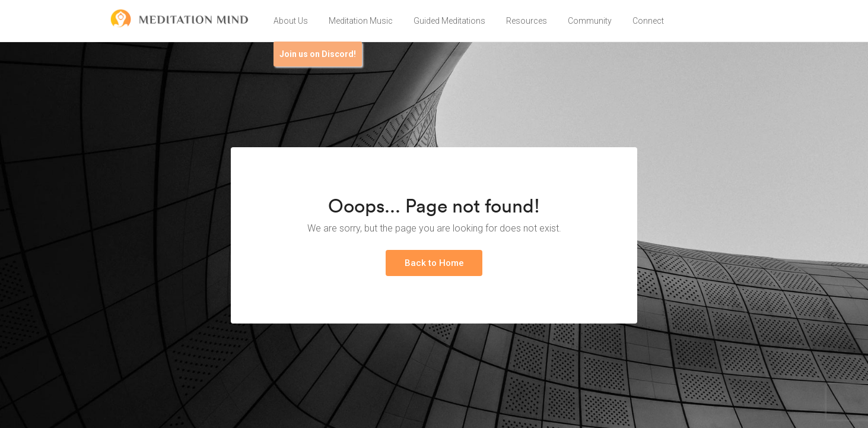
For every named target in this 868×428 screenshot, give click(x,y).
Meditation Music (361, 21)
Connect (648, 21)
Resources (527, 21)
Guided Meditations (449, 21)
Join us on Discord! (318, 54)
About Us (291, 21)
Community (590, 21)
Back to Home (434, 263)
